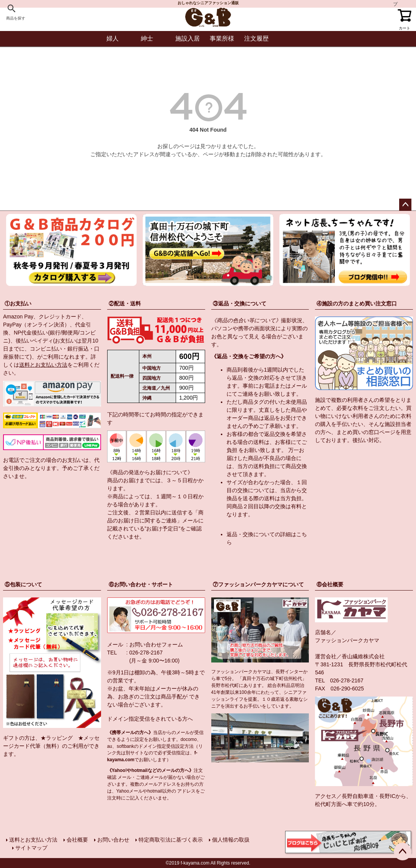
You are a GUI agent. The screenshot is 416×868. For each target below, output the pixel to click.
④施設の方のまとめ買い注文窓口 (357, 303)
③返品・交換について (240, 303)
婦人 (113, 38)
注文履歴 (256, 38)
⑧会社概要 (330, 584)
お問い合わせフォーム (156, 644)
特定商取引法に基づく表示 (171, 840)
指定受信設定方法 (175, 746)
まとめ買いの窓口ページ (366, 432)
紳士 (147, 38)
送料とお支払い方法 (43, 365)
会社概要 (77, 840)
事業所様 (222, 38)
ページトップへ (405, 205)
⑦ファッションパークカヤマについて (258, 584)
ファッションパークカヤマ (347, 640)
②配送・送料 (125, 303)
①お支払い (18, 303)
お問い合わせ (113, 840)
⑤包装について (23, 584)
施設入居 (188, 38)
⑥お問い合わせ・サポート (141, 584)
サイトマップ (31, 848)
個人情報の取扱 (231, 840)
